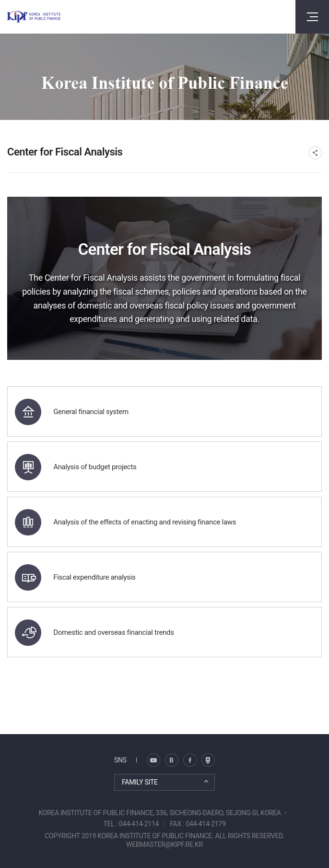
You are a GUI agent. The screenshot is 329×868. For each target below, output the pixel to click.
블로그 (153, 760)
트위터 (172, 760)
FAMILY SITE (140, 782)
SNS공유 (315, 153)
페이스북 (190, 760)
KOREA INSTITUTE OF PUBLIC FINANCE (34, 17)
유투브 (208, 760)
